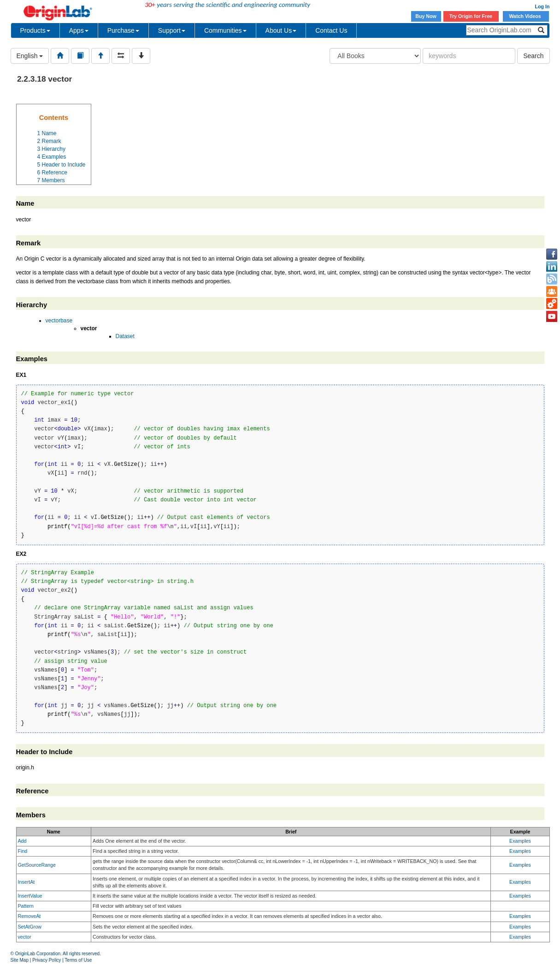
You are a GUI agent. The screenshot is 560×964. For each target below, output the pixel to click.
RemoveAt (29, 916)
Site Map (20, 960)
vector (25, 937)
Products (35, 30)
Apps (79, 30)
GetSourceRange (37, 865)
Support (172, 30)
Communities (225, 30)
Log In (542, 6)
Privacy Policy (47, 960)
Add (22, 841)
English (30, 56)
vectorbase (59, 321)
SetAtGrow (30, 927)
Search (533, 56)
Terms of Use (78, 960)
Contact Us (331, 30)
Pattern (26, 906)
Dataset (125, 336)
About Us (281, 30)
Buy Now (426, 16)
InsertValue (30, 896)
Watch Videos (525, 16)
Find (23, 851)
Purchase (123, 30)
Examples (520, 841)
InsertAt (27, 882)
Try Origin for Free (471, 16)
